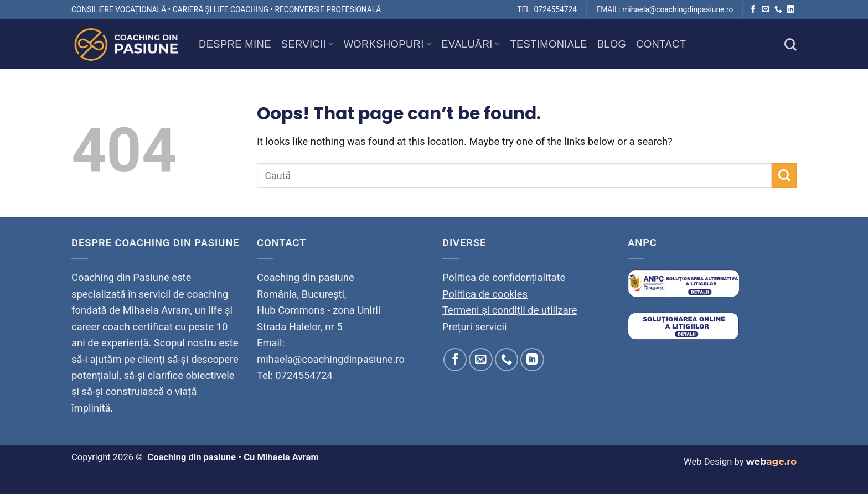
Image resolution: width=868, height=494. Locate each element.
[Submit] (784, 176)
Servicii (308, 44)
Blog (612, 44)
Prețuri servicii (474, 327)
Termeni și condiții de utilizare (510, 310)
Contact (661, 44)
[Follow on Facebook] (753, 10)
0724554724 (556, 9)
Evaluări (471, 44)
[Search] (790, 44)
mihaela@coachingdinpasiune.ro (678, 9)
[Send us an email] (766, 10)
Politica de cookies (485, 294)
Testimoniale (548, 44)
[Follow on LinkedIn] (790, 10)
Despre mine (235, 44)
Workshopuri (388, 44)
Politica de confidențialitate (504, 277)
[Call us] (778, 10)
